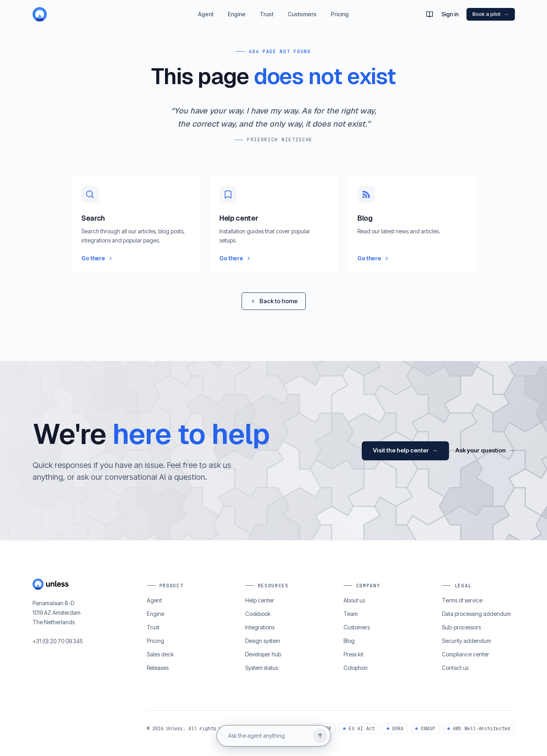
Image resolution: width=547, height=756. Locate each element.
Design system (263, 641)
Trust (267, 20)
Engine (237, 20)
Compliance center (465, 654)
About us (354, 600)
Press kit (353, 654)
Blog (349, 641)
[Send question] (320, 736)
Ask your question (485, 451)
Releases (158, 668)
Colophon (356, 668)
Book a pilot (491, 14)
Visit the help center (405, 451)
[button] (430, 14)
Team (351, 614)
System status (262, 668)
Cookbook (258, 614)
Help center (260, 600)
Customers (302, 20)
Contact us (455, 668)
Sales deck (160, 654)
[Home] (77, 14)
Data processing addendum (476, 614)
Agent (206, 20)
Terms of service (462, 600)
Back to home (274, 301)
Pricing (340, 20)
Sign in (450, 14)
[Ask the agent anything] (267, 736)
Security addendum (466, 641)
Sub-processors (461, 627)
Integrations (260, 627)
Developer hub (263, 654)
